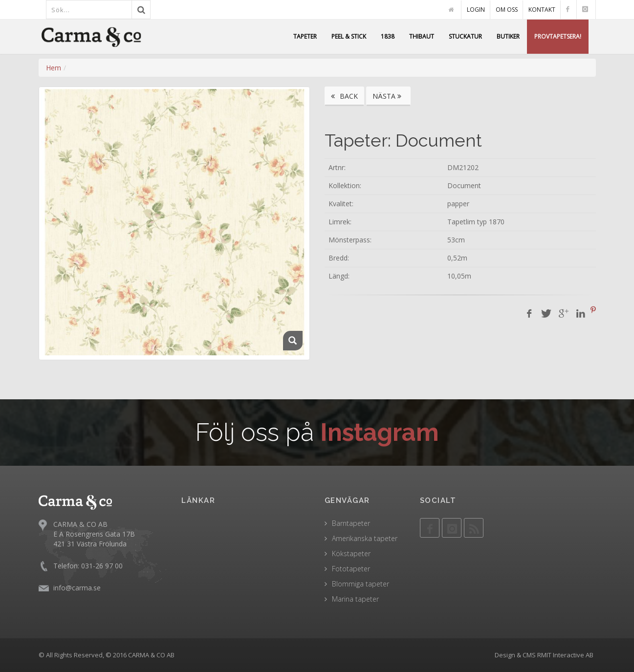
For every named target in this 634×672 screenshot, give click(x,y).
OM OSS (507, 10)
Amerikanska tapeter (365, 538)
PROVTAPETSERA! (558, 36)
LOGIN (476, 10)
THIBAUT (422, 36)
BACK (344, 96)
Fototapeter (351, 569)
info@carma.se (77, 587)
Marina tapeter (355, 599)
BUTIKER (508, 36)
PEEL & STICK (349, 36)
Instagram (380, 432)
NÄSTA (388, 96)
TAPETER (305, 36)
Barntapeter (351, 523)
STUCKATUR (465, 36)
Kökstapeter (351, 553)
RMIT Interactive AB (565, 655)
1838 (388, 36)
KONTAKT (542, 10)
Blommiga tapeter (361, 584)
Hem (54, 68)
